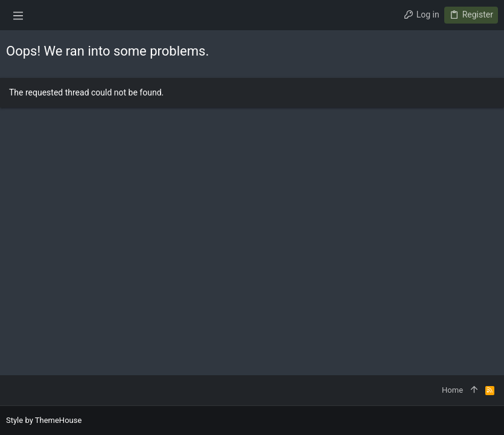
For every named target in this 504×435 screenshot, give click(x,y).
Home (452, 390)
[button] (18, 15)
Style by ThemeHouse (44, 420)
